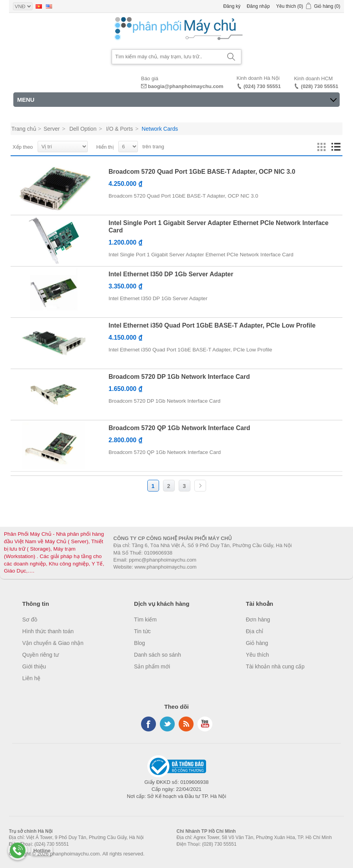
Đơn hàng (258, 619)
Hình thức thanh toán (48, 631)
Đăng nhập (258, 6)
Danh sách (336, 147)
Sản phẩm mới (152, 666)
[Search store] (167, 57)
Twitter (167, 724)
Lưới (322, 147)
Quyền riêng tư (41, 655)
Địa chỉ (254, 631)
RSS (186, 724)
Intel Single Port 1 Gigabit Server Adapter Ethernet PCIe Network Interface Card (218, 227)
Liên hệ (31, 678)
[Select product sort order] (63, 147)
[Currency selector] (23, 6)
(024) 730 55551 (262, 86)
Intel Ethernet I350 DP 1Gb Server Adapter (171, 274)
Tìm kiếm (145, 619)
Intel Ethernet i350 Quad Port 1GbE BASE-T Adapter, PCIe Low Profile (212, 325)
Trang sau (200, 486)
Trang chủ (24, 129)
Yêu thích (257, 655)
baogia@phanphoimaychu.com (186, 86)
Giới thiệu (34, 666)
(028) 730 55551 (320, 86)
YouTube (205, 724)
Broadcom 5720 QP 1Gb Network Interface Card (179, 428)
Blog (139, 643)
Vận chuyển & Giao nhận (53, 643)
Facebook (148, 724)
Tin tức (142, 631)
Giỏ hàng (257, 643)
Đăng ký (232, 6)
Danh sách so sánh (157, 655)
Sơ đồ (30, 619)
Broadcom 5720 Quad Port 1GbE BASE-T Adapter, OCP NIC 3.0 (202, 172)
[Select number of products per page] (128, 147)
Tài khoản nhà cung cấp (275, 666)
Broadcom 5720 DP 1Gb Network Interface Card (179, 377)
